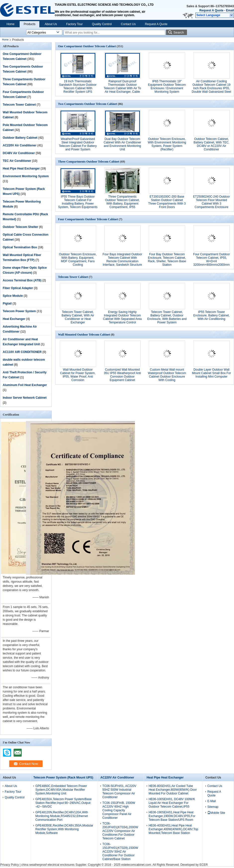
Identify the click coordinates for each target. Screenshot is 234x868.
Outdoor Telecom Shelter (20, 227)
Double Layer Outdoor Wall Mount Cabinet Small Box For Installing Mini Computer (211, 373)
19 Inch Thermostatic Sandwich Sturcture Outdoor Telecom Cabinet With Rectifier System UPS (78, 87)
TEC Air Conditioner (17, 161)
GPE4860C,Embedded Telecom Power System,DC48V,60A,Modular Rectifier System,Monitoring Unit (61, 790)
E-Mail (212, 801)
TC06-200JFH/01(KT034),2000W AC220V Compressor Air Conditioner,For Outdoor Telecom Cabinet (120, 831)
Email (230, 10)
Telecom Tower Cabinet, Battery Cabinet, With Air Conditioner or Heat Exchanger (78, 317)
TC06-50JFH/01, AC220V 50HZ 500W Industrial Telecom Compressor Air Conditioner (119, 792)
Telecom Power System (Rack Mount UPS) (63, 778)
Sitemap (213, 807)
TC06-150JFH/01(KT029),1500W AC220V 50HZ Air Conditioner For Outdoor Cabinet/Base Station (120, 852)
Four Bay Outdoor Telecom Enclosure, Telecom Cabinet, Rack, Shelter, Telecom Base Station (167, 260)
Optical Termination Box (20, 247)
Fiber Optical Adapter (18, 288)
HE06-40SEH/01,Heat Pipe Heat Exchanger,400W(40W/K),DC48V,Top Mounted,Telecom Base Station (173, 829)
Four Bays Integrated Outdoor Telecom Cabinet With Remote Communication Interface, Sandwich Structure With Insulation (122, 261)
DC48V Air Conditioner (19, 153)
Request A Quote (211, 10)
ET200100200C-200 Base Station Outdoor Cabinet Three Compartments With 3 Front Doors (167, 202)
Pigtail (7, 304)
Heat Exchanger (14, 319)
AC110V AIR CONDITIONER (22, 352)
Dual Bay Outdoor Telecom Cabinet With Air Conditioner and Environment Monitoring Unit (122, 144)
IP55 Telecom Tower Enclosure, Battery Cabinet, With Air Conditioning (211, 315)
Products (29, 24)
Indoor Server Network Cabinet (25, 398)
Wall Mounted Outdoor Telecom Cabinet (84, 335)
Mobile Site (216, 813)
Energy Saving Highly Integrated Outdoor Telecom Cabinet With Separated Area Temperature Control (122, 317)
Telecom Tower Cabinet (19, 105)
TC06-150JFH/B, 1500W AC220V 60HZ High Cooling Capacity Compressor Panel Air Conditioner (119, 810)
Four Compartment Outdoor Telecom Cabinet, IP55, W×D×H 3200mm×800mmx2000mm (211, 260)
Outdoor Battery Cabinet (20, 138)
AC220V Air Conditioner (20, 145)
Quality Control (102, 24)
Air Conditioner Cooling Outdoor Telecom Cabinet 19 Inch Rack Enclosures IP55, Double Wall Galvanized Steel (211, 87)
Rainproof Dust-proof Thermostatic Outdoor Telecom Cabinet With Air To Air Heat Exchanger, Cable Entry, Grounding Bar (122, 88)
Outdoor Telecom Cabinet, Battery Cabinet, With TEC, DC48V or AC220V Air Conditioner (212, 144)
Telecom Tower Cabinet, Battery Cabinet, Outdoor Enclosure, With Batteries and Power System (167, 317)
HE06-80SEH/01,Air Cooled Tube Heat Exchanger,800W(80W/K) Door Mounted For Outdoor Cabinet (173, 790)
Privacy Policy (10, 865)
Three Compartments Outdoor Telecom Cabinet (89, 162)
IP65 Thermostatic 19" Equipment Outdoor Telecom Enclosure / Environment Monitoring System (167, 87)
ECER (204, 865)
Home (10, 24)
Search (179, 32)
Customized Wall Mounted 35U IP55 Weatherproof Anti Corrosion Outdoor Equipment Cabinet (122, 375)
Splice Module (13, 296)
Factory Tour (74, 24)
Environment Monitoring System (26, 176)
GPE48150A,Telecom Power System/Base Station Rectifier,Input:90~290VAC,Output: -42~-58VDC (63, 803)
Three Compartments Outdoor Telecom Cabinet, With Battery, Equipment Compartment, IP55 (122, 202)
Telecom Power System (19, 311)
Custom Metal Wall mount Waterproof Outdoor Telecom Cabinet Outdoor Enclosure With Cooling (167, 375)
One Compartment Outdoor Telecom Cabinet (87, 46)
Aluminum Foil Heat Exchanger (25, 385)
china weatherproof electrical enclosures (48, 865)
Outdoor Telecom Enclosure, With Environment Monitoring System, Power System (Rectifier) (167, 144)
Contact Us (128, 24)
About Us (51, 24)
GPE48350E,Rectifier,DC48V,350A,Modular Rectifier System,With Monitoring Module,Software (64, 829)
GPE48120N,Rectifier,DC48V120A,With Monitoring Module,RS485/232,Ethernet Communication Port (62, 816)
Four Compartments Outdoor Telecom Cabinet (88, 219)
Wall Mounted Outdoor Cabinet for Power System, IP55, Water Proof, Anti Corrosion (78, 375)
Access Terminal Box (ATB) (22, 280)
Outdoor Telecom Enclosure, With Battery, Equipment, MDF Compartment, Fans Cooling (78, 260)
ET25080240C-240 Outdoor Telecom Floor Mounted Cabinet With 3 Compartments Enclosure (211, 202)
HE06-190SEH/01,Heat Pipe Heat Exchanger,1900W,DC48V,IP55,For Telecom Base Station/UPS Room (172, 816)
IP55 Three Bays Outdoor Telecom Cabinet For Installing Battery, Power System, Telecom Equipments (78, 202)
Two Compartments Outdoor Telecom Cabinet (88, 104)
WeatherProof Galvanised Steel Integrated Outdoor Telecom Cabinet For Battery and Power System (78, 144)
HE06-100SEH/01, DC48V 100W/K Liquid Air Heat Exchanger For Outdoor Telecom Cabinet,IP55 (172, 803)
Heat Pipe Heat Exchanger (21, 169)
